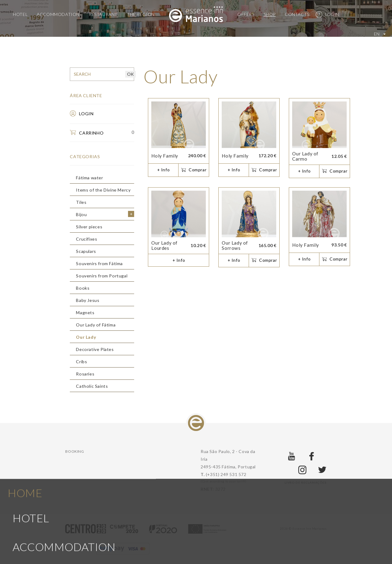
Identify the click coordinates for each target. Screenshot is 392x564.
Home (25, 368)
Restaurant (103, 14)
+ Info (164, 170)
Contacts (297, 14)
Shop (270, 14)
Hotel (20, 14)
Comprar (194, 170)
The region (141, 14)
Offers (246, 14)
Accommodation (58, 14)
